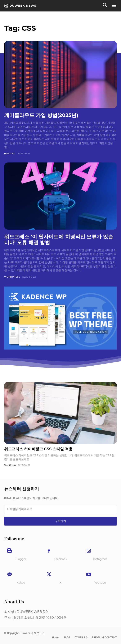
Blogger (21, 559)
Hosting (10, 154)
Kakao (21, 582)
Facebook (60, 559)
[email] (60, 509)
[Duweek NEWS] (20, 6)
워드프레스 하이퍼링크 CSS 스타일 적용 (38, 449)
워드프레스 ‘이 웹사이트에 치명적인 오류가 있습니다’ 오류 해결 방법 (59, 240)
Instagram (100, 559)
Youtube (100, 582)
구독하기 (60, 521)
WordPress (12, 277)
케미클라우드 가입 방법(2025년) (41, 115)
